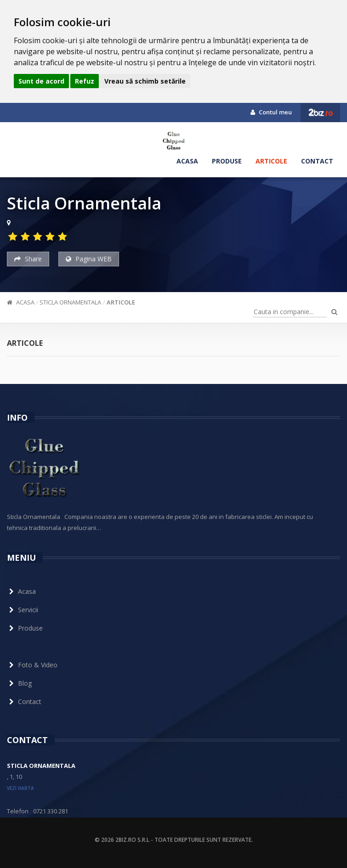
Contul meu (271, 112)
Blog (19, 683)
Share (28, 259)
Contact (317, 161)
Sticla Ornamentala (70, 302)
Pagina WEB (89, 259)
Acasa (187, 161)
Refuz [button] (85, 81)
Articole (271, 161)
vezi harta (20, 788)
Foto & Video (32, 665)
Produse (227, 161)
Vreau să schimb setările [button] (145, 81)
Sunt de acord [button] (41, 81)
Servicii (23, 610)
